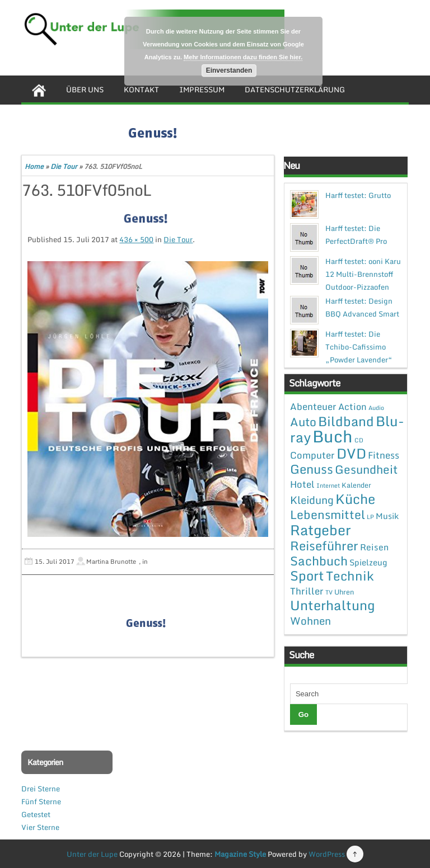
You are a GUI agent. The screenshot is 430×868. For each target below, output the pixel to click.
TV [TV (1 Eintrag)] (329, 592)
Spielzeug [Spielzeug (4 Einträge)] (368, 562)
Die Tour (64, 166)
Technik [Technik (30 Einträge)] (350, 576)
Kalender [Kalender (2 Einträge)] (356, 485)
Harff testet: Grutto (358, 195)
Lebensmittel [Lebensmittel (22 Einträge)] (328, 514)
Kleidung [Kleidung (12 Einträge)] (312, 500)
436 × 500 (136, 239)
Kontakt (141, 89)
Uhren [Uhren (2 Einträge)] (344, 592)
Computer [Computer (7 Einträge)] (312, 455)
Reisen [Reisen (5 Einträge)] (374, 547)
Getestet (36, 814)
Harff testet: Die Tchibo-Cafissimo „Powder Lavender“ (359, 347)
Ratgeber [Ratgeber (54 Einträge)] (321, 530)
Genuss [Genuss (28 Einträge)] (312, 469)
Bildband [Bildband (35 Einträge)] (346, 421)
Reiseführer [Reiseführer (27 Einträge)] (324, 545)
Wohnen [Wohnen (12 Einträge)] (310, 621)
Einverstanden (229, 70)
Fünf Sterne (41, 801)
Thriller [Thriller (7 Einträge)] (307, 591)
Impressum (202, 89)
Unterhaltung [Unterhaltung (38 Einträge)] (333, 605)
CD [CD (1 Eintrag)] (359, 440)
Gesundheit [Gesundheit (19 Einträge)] (366, 469)
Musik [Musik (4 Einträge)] (387, 516)
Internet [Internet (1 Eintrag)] (328, 485)
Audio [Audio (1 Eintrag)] (376, 408)
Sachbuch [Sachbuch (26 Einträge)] (319, 561)
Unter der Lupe (92, 854)
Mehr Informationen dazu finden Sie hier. (243, 57)
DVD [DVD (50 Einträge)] (351, 453)
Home (34, 166)
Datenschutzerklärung (295, 89)
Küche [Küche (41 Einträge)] (355, 499)
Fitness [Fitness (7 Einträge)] (384, 455)
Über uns (85, 89)
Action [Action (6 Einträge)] (352, 407)
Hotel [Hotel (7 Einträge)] (302, 484)
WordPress (327, 854)
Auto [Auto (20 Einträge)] (303, 422)
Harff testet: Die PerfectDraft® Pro (356, 235)
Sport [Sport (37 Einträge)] (307, 575)
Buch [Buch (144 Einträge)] (333, 436)
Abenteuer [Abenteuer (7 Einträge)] (313, 406)
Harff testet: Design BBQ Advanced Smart (362, 307)
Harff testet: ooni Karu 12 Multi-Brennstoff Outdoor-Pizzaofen (363, 274)
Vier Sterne (40, 827)
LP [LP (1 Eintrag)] (370, 517)
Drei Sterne (41, 789)
